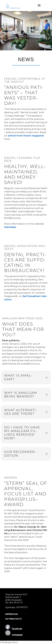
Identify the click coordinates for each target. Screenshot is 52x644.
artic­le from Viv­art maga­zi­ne (26, 136)
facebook (17, 629)
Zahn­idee (10, 227)
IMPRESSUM (12, 614)
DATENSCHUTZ (13, 619)
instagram (17, 635)
